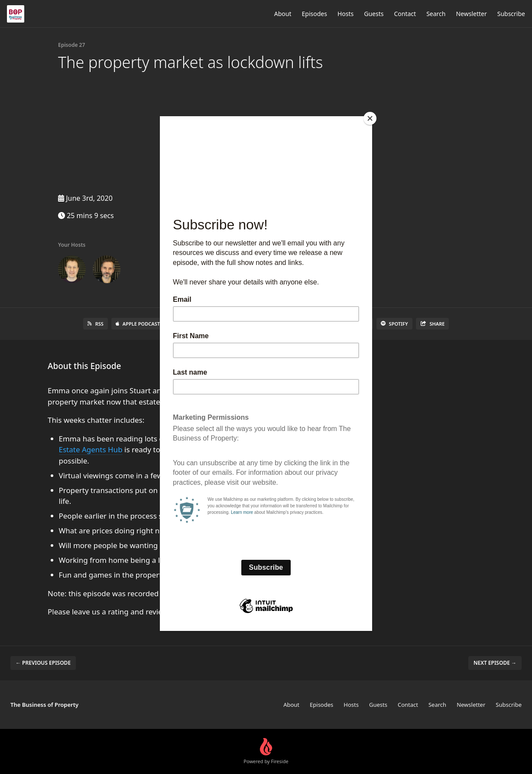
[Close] (370, 118)
